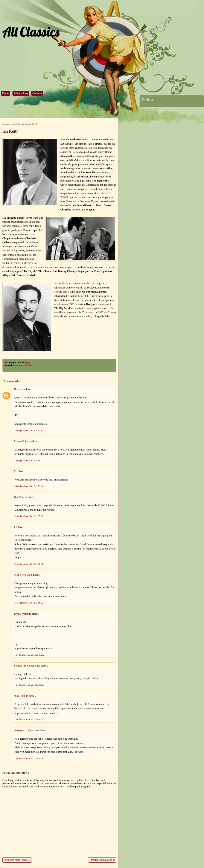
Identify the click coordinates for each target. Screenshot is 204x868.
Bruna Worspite (23, 614)
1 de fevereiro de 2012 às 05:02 (29, 655)
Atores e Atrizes (25, 365)
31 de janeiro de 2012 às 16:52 (29, 603)
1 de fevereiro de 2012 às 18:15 (29, 758)
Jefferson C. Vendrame (26, 730)
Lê (15, 527)
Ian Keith (10, 131)
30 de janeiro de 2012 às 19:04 (29, 486)
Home (6, 93)
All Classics (31, 32)
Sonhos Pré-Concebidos (27, 666)
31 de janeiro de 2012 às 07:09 (29, 516)
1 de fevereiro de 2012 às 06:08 (29, 685)
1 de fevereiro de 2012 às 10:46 (29, 719)
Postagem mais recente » (17, 860)
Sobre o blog (21, 93)
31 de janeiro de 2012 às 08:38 (29, 564)
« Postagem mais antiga (102, 860)
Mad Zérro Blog (23, 575)
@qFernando (21, 696)
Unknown (19, 389)
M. (16, 471)
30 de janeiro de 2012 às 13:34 (29, 430)
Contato (37, 93)
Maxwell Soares (23, 441)
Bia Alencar (21, 497)
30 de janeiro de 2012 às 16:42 (29, 460)
